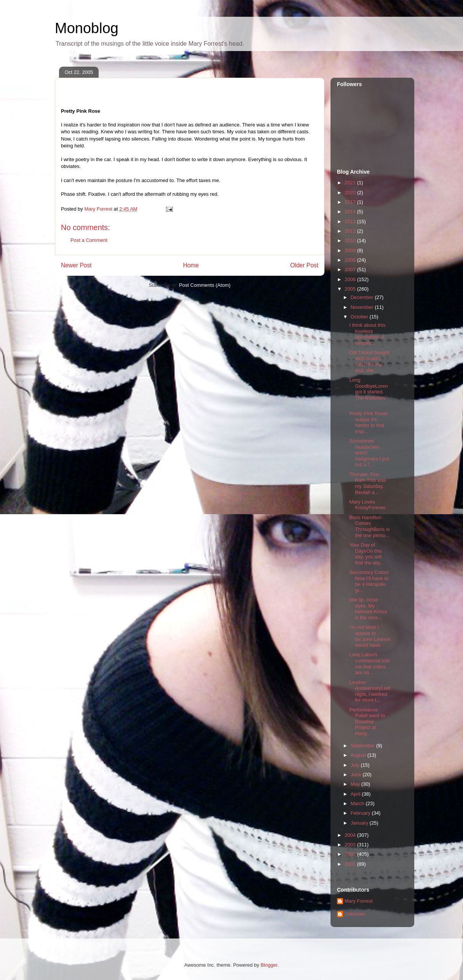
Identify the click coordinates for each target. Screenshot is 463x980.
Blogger (269, 965)
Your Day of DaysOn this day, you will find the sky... (366, 554)
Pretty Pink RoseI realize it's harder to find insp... (368, 422)
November (363, 307)
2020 (351, 193)
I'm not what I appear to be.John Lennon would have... (370, 636)
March (358, 803)
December (363, 297)
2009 (351, 250)
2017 (351, 202)
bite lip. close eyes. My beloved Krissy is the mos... (368, 609)
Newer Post (76, 265)
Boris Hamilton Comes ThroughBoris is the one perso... (369, 526)
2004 (351, 835)
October (360, 317)
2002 (351, 854)
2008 (351, 260)
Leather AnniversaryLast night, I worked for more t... (370, 691)
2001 (351, 864)
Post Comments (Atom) (205, 285)
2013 (351, 221)
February (361, 813)
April (356, 794)
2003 (351, 845)
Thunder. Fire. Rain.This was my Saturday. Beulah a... (368, 483)
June (357, 775)
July (356, 765)
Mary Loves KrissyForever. (368, 505)
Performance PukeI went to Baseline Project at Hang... (367, 722)
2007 (351, 269)
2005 (351, 289)
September (363, 746)
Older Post (304, 265)
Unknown (355, 914)
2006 (351, 279)
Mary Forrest (359, 901)
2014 (351, 212)
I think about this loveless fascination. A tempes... (367, 334)
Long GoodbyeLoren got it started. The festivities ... (368, 392)
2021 (351, 183)
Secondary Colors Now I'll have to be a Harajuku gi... (369, 581)
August (359, 755)
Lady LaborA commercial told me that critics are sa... (369, 663)
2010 (351, 241)
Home (191, 265)
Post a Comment (89, 240)
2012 (351, 231)
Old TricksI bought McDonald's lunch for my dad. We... (369, 361)
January (360, 823)
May (356, 784)
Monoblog (87, 28)
